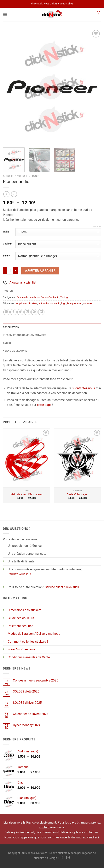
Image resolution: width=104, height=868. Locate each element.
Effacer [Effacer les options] (97, 227)
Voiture (22, 176)
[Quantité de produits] (10, 271)
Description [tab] (11, 327)
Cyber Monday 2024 (27, 725)
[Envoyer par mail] (27, 312)
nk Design (51, 858)
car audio (55, 303)
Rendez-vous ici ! (19, 574)
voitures (88, 303)
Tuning (36, 176)
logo (64, 303)
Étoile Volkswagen (78, 494)
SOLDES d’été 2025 (26, 691)
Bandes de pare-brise (28, 297)
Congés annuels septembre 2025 (36, 680)
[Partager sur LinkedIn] (41, 312)
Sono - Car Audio (50, 297)
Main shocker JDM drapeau (26, 494)
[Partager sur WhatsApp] (6, 312)
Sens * (7, 256)
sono (79, 303)
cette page (44, 405)
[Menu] (5, 14)
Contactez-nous (84, 388)
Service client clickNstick (62, 587)
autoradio (44, 303)
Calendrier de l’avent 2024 (31, 714)
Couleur (7, 244)
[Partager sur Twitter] (20, 312)
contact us (91, 832)
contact (44, 827)
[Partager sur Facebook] (13, 312)
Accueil (8, 176)
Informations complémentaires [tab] (25, 335)
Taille (6, 232)
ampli (19, 303)
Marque (71, 303)
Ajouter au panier (40, 271)
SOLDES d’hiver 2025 (27, 703)
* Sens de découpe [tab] (15, 351)
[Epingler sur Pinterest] (34, 312)
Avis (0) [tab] (8, 343)
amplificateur (30, 303)
